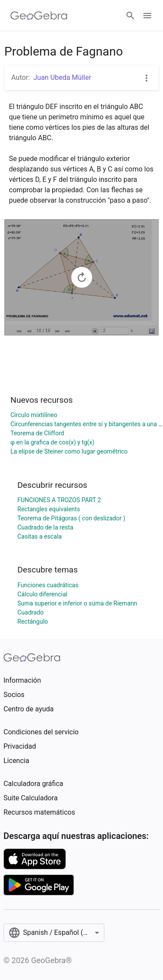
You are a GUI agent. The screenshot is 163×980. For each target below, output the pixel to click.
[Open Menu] (147, 16)
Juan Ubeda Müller (62, 77)
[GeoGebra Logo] (39, 16)
